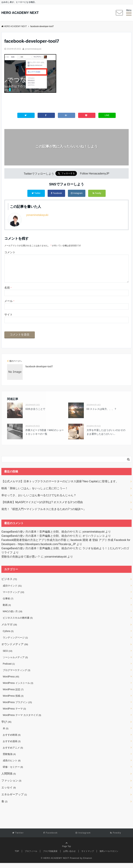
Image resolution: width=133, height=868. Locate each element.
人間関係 (9, 779)
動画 (7, 610)
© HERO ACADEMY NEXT (55, 863)
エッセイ (9, 792)
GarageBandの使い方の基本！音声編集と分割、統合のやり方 (40, 537)
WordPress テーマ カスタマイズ (22, 720)
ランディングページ (15, 643)
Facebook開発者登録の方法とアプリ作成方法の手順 (34, 545)
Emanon (88, 863)
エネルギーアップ (14, 799)
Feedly (97, 193)
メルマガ (9, 629)
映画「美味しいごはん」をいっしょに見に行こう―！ (35, 493)
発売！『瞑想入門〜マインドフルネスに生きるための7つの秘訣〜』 (44, 514)
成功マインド (12, 591)
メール (9, 306)
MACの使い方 (12, 616)
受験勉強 (9, 759)
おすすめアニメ (13, 753)
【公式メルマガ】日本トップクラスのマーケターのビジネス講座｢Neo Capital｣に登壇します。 (60, 486)
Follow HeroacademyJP (95, 174)
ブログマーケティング (17, 675)
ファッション (11, 786)
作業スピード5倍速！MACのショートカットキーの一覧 (45, 437)
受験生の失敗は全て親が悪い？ (21, 562)
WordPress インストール (18, 688)
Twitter (36, 193)
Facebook (56, 193)
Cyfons (8, 636)
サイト (8, 320)
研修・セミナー (13, 772)
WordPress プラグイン (17, 707)
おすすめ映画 (12, 740)
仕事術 (8, 604)
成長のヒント (12, 766)
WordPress (11, 682)
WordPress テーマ (14, 714)
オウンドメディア (15, 649)
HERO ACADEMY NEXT (25, 13)
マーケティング (13, 597)
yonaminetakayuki (33, 49)
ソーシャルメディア (15, 662)
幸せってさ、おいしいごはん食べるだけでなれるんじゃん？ (39, 500)
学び (6, 727)
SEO (8, 656)
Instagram (77, 193)
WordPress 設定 (13, 694)
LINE (107, 116)
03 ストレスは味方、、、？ (102, 414)
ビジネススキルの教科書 (18, 623)
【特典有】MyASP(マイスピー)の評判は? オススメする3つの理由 (42, 507)
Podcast (9, 669)
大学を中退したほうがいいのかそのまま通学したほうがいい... (106, 437)
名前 (8, 293)
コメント (10, 252)
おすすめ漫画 (12, 746)
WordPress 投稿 (13, 701)
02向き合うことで (35, 414)
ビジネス (9, 584)
